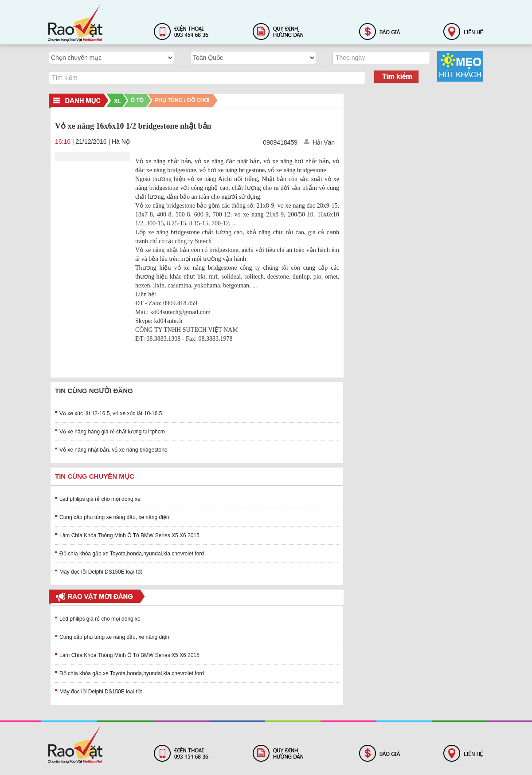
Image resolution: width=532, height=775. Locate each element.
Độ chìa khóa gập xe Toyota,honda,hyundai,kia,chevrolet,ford (132, 554)
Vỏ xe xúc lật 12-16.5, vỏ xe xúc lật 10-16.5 (111, 413)
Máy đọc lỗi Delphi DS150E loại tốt (101, 572)
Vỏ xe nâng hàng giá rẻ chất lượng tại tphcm (112, 432)
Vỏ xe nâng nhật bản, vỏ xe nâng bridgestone (113, 450)
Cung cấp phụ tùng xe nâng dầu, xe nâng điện (114, 517)
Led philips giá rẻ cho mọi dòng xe (100, 499)
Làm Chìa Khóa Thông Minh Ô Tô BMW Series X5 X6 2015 (129, 535)
